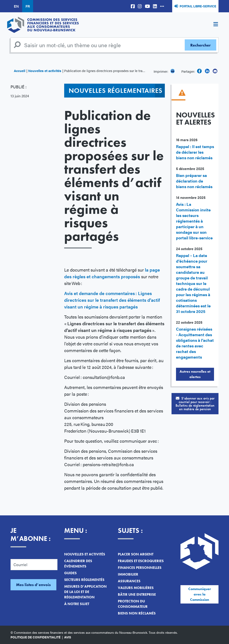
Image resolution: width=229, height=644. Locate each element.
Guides (70, 573)
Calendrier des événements (78, 564)
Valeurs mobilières (136, 588)
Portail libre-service (198, 6)
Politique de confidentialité (36, 637)
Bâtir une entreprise (137, 594)
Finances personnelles (140, 568)
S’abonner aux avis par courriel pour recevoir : (195, 404)
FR (28, 6)
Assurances (129, 581)
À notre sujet (77, 604)
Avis (68, 637)
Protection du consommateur (133, 604)
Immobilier (128, 574)
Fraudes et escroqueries (141, 561)
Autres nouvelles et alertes (195, 374)
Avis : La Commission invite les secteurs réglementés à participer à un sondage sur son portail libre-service (194, 221)
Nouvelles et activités (45, 71)
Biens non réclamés (137, 613)
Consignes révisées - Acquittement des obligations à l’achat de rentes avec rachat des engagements (195, 343)
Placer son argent (136, 554)
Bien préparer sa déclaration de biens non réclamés (194, 181)
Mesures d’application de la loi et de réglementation (85, 592)
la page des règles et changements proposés (112, 273)
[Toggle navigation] (216, 25)
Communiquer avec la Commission (200, 594)
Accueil (20, 71)
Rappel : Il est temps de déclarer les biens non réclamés (195, 152)
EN (16, 6)
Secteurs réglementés (84, 580)
